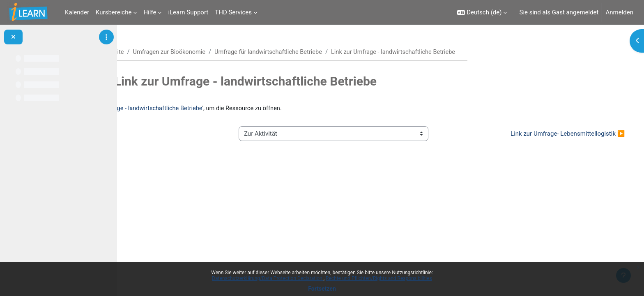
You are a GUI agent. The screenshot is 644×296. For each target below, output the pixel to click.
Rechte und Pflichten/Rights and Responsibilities (379, 278)
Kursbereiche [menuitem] (114, 12)
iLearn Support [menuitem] (188, 12)
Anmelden (619, 12)
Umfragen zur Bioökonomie (212, 52)
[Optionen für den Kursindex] (106, 37)
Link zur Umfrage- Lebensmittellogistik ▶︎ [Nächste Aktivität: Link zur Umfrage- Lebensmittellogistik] (552, 134)
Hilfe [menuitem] (150, 12)
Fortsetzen (322, 289)
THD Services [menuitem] (233, 12)
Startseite (152, 52)
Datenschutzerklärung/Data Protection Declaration (268, 278)
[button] (482, 12)
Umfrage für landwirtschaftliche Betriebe (313, 52)
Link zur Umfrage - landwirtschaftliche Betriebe (240, 109)
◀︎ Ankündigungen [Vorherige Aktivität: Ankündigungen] (164, 134)
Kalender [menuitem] (77, 12)
